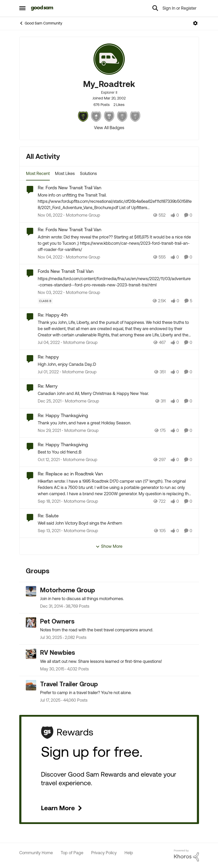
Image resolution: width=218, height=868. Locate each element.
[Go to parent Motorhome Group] (82, 215)
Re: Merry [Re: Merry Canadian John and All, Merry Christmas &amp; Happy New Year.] (48, 386)
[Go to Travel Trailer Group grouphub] (31, 685)
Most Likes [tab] (65, 173)
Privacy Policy (104, 853)
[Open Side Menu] (22, 8)
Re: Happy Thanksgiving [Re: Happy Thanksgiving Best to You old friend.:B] (63, 445)
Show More (109, 546)
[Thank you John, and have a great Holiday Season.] (115, 423)
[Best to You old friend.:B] (115, 452)
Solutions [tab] (88, 173)
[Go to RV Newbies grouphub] (31, 654)
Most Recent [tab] (38, 173)
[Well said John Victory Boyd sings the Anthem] (115, 523)
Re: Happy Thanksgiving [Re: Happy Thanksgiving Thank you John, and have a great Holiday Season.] (63, 415)
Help (129, 853)
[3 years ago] (50, 215)
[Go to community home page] (42, 8)
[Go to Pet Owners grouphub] (31, 622)
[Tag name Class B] (45, 301)
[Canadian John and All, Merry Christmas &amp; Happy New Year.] (115, 394)
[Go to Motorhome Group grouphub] (31, 591)
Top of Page (72, 853)
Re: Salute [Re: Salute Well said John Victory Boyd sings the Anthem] (48, 516)
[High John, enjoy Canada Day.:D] (115, 364)
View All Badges (109, 128)
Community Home (36, 853)
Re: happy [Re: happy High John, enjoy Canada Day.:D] (48, 357)
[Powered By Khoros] (186, 856)
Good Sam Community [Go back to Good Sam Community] (41, 23)
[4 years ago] (49, 343)
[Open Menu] (195, 23)
